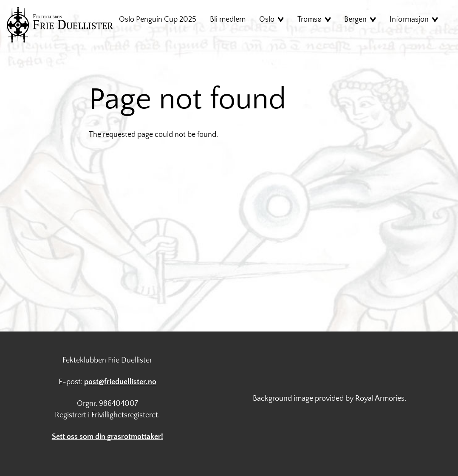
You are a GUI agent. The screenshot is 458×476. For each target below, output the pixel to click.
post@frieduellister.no (120, 382)
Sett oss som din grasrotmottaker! (107, 437)
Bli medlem (228, 20)
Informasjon (409, 20)
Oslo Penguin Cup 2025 (158, 20)
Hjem (60, 25)
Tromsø (310, 20)
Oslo (267, 20)
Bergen (355, 20)
